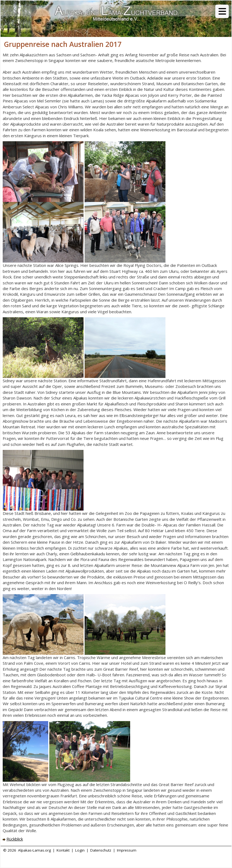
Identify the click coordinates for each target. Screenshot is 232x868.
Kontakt (63, 850)
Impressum (127, 850)
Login (80, 850)
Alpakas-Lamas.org (34, 850)
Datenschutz (101, 850)
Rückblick (15, 839)
